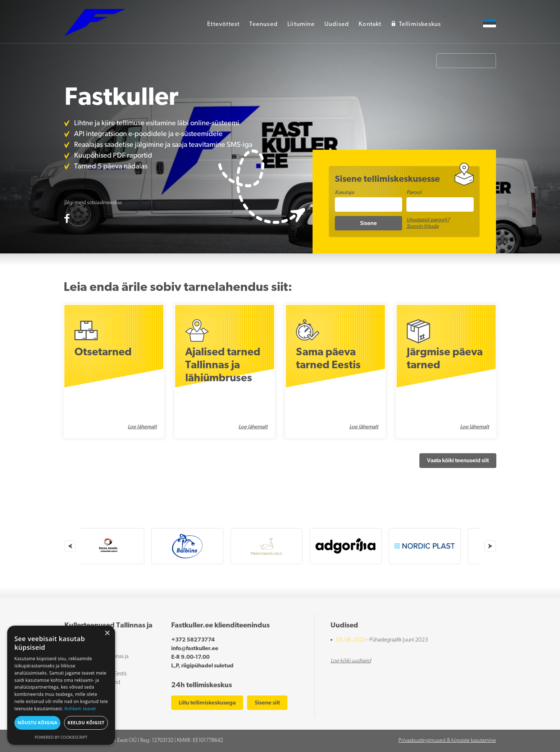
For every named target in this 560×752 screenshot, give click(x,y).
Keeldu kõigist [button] (86, 723)
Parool (414, 193)
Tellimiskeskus (416, 24)
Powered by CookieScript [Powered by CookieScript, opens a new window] (61, 737)
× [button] (107, 633)
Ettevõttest (223, 24)
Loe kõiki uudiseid (351, 661)
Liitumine (301, 24)
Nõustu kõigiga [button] (38, 723)
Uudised (337, 24)
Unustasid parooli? (428, 220)
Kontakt (370, 24)
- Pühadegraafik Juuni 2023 (382, 640)
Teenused (263, 24)
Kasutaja (344, 193)
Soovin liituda (422, 227)
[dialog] (61, 685)
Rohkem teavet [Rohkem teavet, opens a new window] (80, 709)
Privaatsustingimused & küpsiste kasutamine (447, 741)
